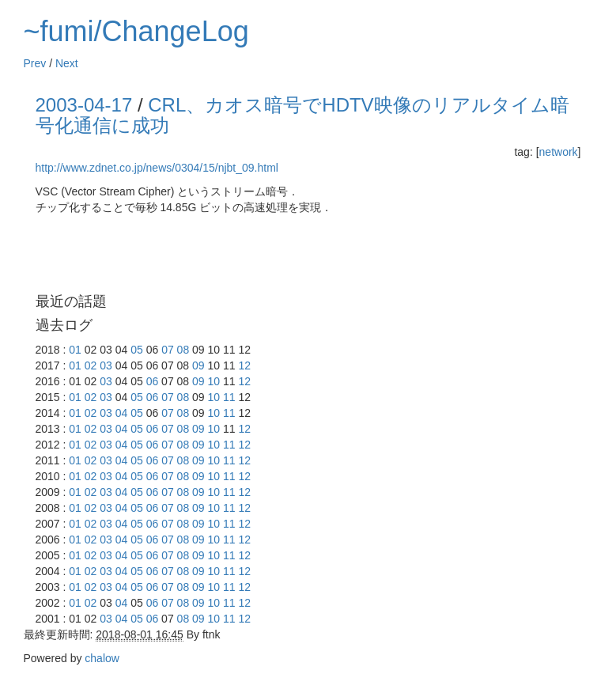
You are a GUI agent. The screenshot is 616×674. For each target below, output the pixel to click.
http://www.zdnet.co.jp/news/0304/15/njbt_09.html (157, 168)
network (559, 152)
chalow (102, 658)
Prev (35, 63)
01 (75, 350)
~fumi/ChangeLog (136, 31)
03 (106, 365)
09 (198, 365)
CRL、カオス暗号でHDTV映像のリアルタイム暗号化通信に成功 (302, 115)
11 (229, 397)
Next (67, 63)
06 (153, 381)
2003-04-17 (84, 105)
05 (137, 350)
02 (91, 365)
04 (122, 413)
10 (214, 381)
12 (244, 365)
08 (183, 350)
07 (168, 350)
